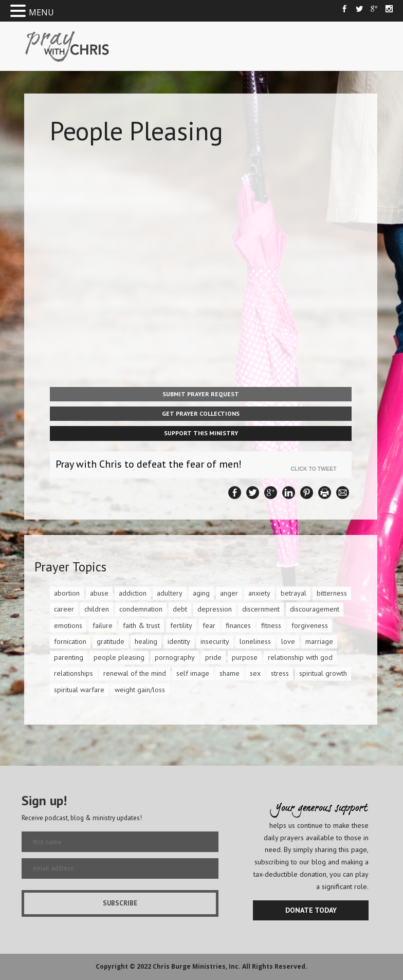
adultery (170, 593)
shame (230, 673)
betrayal (294, 593)
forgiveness (310, 625)
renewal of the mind (135, 673)
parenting (69, 657)
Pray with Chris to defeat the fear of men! (149, 464)
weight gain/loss (140, 690)
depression (215, 609)
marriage (319, 641)
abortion (67, 593)
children (97, 609)
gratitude (111, 641)
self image (193, 673)
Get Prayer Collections (201, 413)
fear (209, 625)
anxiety (259, 593)
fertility (181, 625)
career (64, 609)
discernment (261, 609)
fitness (271, 625)
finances (238, 625)
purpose (245, 657)
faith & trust (141, 625)
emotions (68, 625)
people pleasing (119, 657)
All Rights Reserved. (275, 966)
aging (201, 593)
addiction (133, 593)
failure (103, 625)
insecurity (215, 641)
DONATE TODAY (311, 910)
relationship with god (300, 657)
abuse (99, 593)
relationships (74, 673)
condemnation (141, 609)
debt (180, 609)
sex (255, 673)
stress (280, 673)
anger (229, 593)
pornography (175, 657)
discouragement (315, 609)
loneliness (255, 641)
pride (213, 657)
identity (179, 641)
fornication (70, 641)
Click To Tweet (316, 469)
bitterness (332, 593)
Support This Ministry (201, 433)
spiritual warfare (79, 690)
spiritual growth (323, 673)
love (288, 641)
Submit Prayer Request (201, 394)
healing (146, 641)
